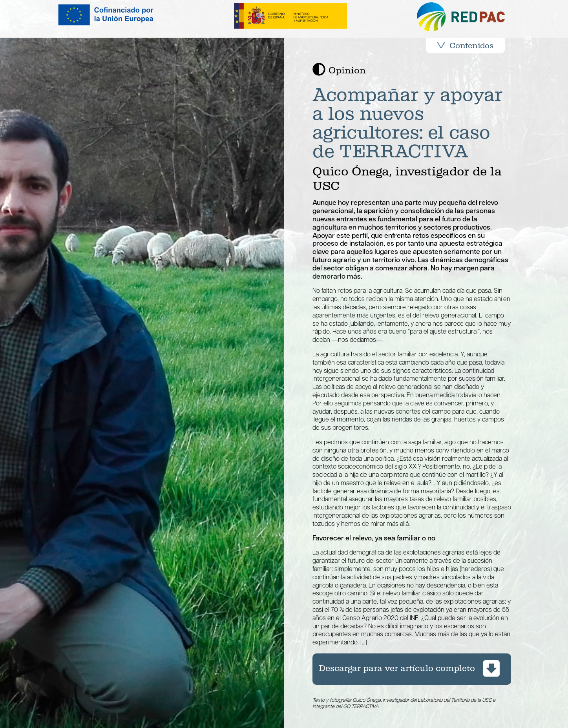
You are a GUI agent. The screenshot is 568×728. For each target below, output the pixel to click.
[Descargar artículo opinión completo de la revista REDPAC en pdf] (412, 669)
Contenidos (465, 46)
